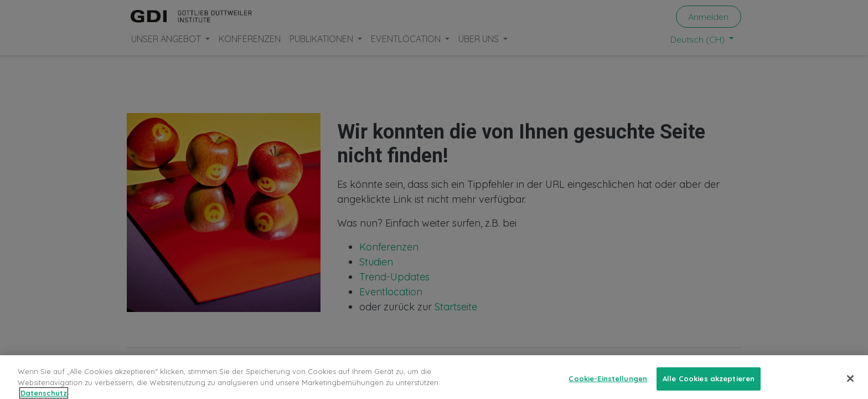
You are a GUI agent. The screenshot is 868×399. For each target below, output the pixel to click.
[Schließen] (850, 384)
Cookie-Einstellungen (608, 384)
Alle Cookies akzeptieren (709, 384)
